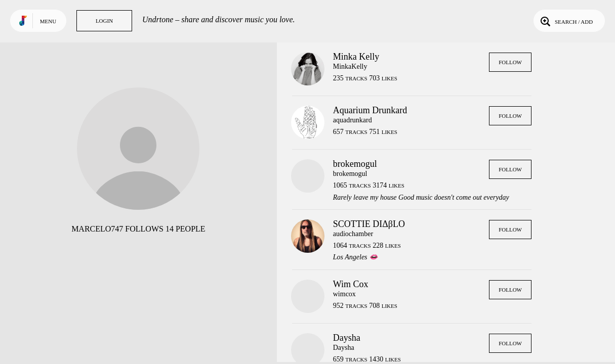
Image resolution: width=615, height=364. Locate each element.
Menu (48, 21)
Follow (510, 62)
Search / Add (566, 21)
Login (104, 21)
